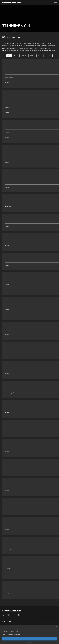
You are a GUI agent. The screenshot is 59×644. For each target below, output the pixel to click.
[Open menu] (55, 2)
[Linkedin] (4, 615)
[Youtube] (15, 615)
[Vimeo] (8, 615)
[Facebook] (11, 615)
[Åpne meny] (55, 2)
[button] (57, 627)
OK (29, 639)
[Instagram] (19, 615)
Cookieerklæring (30, 642)
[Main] (11, 2)
